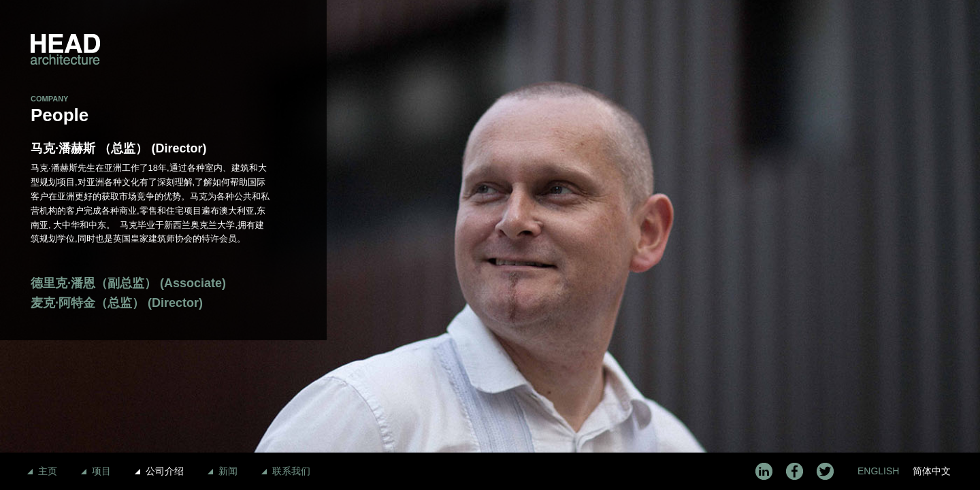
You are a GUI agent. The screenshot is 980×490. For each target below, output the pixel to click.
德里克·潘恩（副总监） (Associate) (128, 283)
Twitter (825, 471)
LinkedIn (764, 471)
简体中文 (932, 471)
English (878, 471)
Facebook (795, 471)
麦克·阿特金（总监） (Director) (117, 303)
